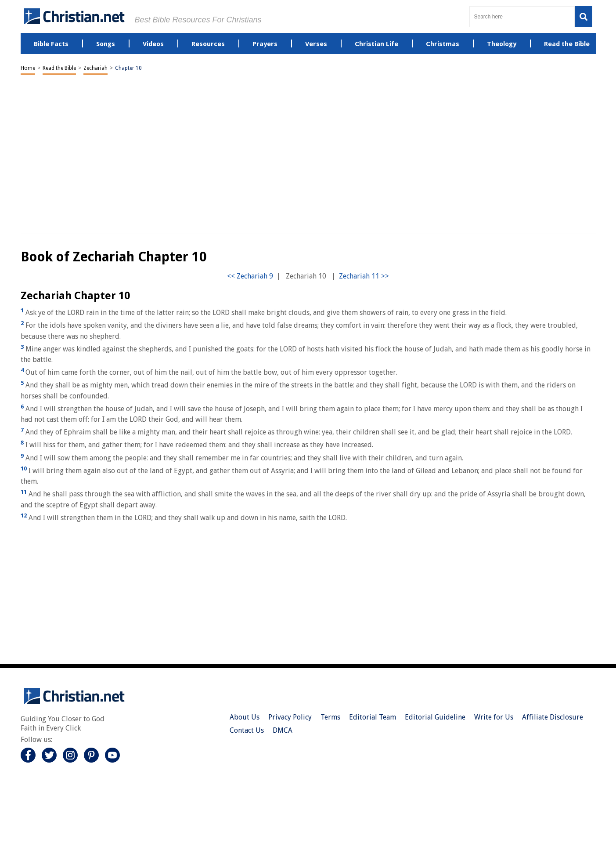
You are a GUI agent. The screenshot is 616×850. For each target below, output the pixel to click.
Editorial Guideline (435, 717)
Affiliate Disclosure (553, 717)
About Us (245, 717)
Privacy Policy (290, 717)
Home (28, 68)
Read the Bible (59, 68)
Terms (330, 717)
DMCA (283, 730)
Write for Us (494, 717)
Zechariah (95, 68)
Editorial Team (373, 717)
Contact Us (247, 730)
